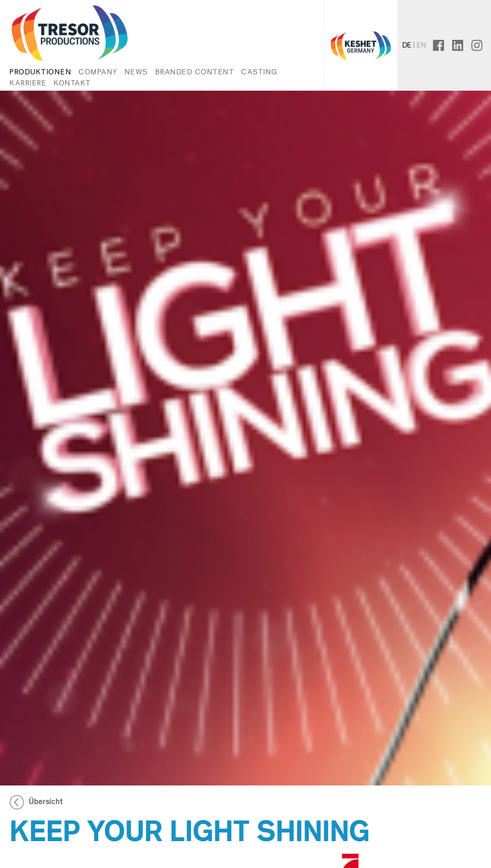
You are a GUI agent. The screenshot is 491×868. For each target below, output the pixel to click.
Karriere (28, 83)
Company (98, 72)
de (407, 45)
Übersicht (46, 802)
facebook (446, 45)
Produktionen (41, 72)
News (136, 72)
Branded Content (195, 72)
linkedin (462, 45)
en (421, 45)
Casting (259, 72)
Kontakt (72, 83)
